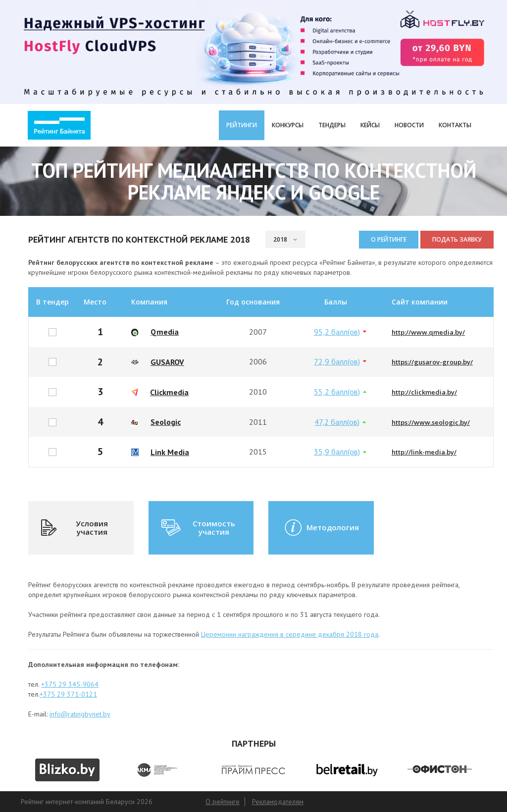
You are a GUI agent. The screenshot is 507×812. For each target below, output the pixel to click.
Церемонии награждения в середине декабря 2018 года (290, 634)
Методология (321, 528)
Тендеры (332, 125)
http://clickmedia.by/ (424, 392)
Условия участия (74, 528)
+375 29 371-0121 (68, 694)
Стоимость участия (197, 528)
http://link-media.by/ (424, 452)
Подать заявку (457, 239)
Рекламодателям (278, 802)
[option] (67, 770)
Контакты (455, 125)
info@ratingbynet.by (80, 714)
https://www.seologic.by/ (431, 422)
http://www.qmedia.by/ (428, 332)
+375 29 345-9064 (70, 684)
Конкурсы (288, 125)
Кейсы (370, 125)
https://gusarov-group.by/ (432, 362)
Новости (409, 125)
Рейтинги (242, 125)
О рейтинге (389, 239)
